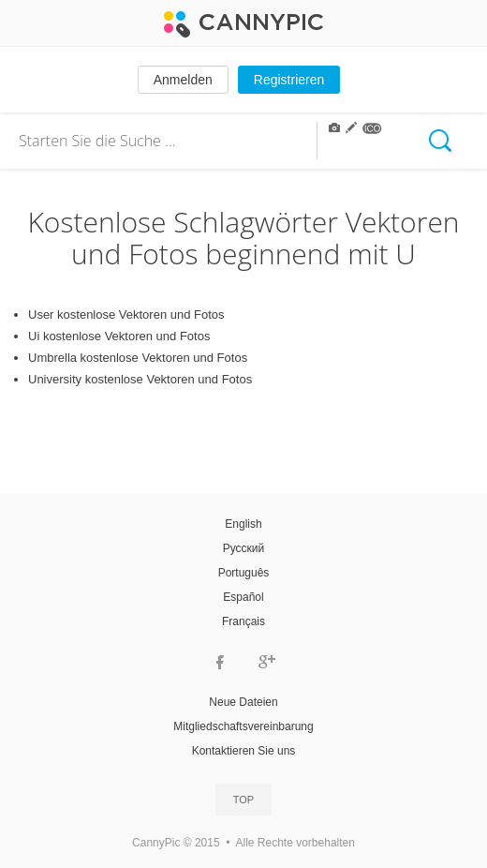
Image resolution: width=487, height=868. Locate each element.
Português (244, 573)
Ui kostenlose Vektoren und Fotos (119, 336)
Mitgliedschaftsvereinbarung (243, 726)
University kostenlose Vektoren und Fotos (140, 379)
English (243, 524)
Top (243, 800)
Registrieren (289, 80)
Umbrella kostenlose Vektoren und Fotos (138, 358)
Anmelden (183, 80)
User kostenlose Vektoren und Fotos (126, 314)
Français (243, 621)
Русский (244, 548)
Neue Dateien (243, 702)
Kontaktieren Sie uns (244, 751)
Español (243, 597)
